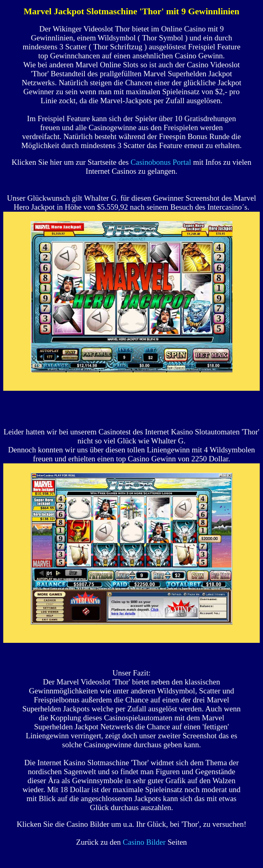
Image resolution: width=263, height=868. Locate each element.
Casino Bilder (144, 842)
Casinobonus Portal (161, 162)
